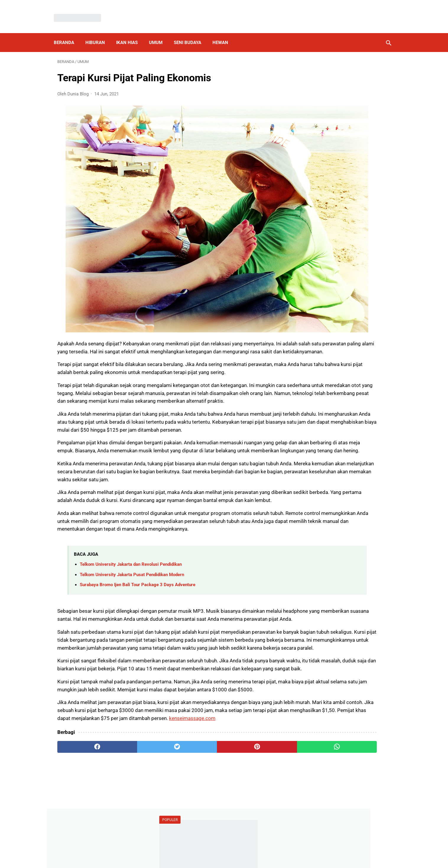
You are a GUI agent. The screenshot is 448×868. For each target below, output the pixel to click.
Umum (159, 34)
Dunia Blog (233, 859)
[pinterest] (197, 786)
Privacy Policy (190, 849)
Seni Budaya (191, 34)
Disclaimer (221, 849)
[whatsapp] (253, 786)
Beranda (68, 34)
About (244, 849)
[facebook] (85, 786)
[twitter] (141, 786)
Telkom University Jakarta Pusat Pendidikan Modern (132, 566)
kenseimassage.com (178, 757)
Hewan (224, 34)
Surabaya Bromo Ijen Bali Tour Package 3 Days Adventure (138, 576)
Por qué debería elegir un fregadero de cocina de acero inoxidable (340, 200)
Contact (264, 849)
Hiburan (99, 34)
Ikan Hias (130, 34)
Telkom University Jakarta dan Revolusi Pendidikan (131, 555)
